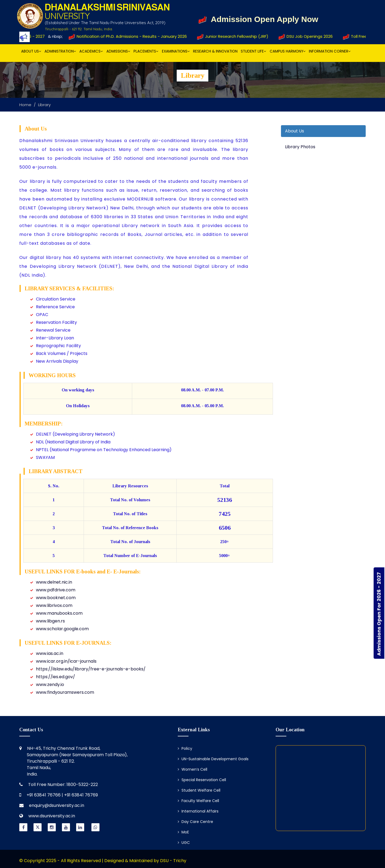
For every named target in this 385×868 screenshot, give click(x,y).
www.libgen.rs (50, 621)
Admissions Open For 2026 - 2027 (379, 614)
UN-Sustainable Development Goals (213, 759)
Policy (185, 748)
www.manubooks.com (59, 613)
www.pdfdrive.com (56, 590)
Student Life (253, 51)
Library (44, 105)
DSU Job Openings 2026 (310, 36)
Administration (60, 51)
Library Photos (300, 147)
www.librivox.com (54, 605)
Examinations (176, 51)
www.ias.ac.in (50, 653)
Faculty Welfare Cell (198, 801)
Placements (146, 51)
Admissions (118, 51)
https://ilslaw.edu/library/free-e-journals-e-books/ (91, 669)
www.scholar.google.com (62, 629)
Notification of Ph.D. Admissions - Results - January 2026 (132, 36)
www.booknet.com (56, 598)
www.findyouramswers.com (65, 692)
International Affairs (198, 811)
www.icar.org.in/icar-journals (66, 661)
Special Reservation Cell (202, 780)
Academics (91, 51)
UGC (184, 843)
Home (25, 105)
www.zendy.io (50, 685)
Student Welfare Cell (199, 790)
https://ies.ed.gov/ (55, 677)
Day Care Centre (195, 822)
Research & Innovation (215, 51)
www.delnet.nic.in (54, 582)
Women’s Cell (192, 769)
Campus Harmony (288, 51)
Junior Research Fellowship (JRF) (238, 36)
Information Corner (330, 51)
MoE (183, 832)
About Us (31, 51)
